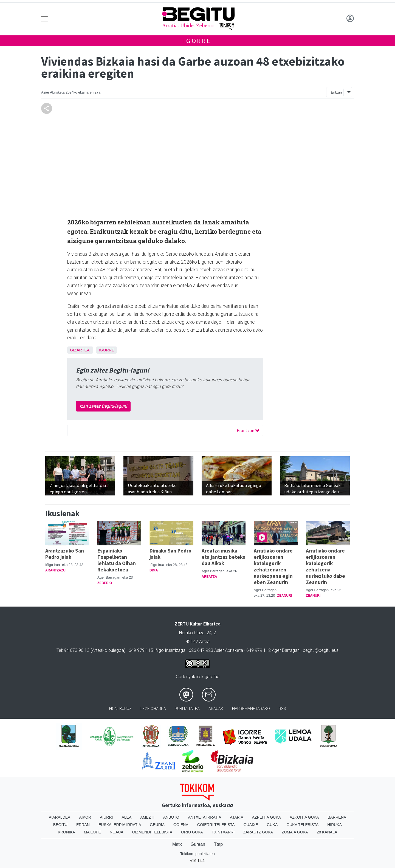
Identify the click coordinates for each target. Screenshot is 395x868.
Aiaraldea (60, 817)
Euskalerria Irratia (120, 825)
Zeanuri (285, 596)
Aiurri (106, 817)
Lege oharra (153, 709)
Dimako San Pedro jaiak (170, 554)
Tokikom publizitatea (198, 854)
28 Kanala (327, 832)
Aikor (85, 817)
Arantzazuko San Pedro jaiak (65, 554)
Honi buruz (120, 709)
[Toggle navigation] (45, 19)
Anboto (171, 817)
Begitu (60, 825)
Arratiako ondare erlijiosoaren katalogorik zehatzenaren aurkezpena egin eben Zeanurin (273, 566)
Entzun (336, 92)
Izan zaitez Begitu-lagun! (103, 406)
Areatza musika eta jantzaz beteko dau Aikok (224, 557)
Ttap (218, 844)
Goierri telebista (216, 825)
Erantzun (248, 430)
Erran (83, 825)
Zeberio (105, 583)
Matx (177, 844)
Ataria (237, 817)
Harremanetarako (251, 709)
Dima (154, 570)
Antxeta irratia (205, 817)
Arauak (216, 709)
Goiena (181, 825)
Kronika (67, 832)
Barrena (337, 817)
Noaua (117, 832)
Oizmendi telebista (152, 832)
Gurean (198, 844)
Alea (126, 817)
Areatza (209, 577)
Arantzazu (55, 570)
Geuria (157, 825)
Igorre (198, 41)
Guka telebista (302, 825)
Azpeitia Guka (266, 817)
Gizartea (80, 350)
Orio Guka (192, 832)
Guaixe (251, 825)
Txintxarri (223, 832)
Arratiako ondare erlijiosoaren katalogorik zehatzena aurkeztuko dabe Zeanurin (325, 566)
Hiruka (335, 825)
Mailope (92, 832)
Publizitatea (187, 709)
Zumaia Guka (295, 832)
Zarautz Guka (258, 832)
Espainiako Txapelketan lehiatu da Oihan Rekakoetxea (117, 560)
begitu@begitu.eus (321, 650)
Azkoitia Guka (304, 817)
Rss (282, 709)
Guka (272, 825)
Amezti (147, 817)
